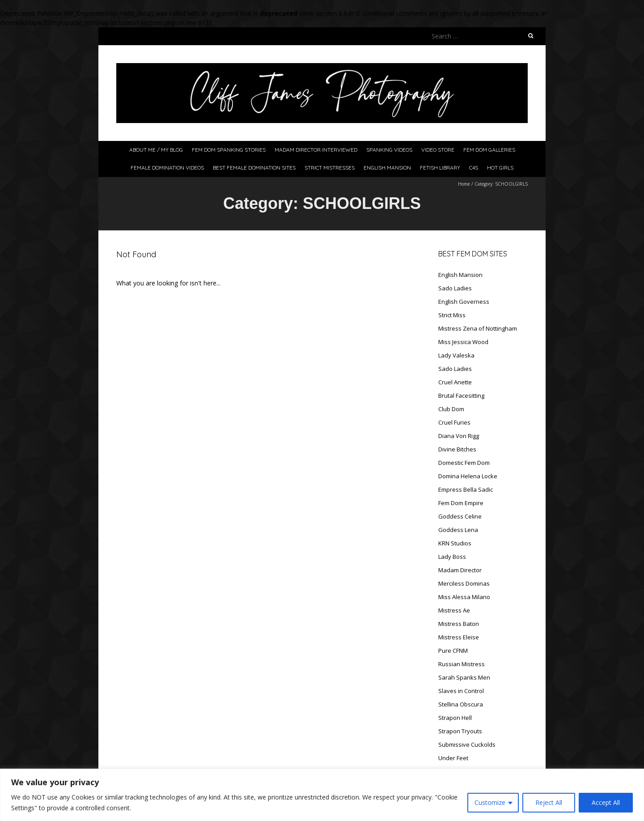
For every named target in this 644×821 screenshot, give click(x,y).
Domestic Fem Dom (464, 463)
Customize (490, 802)
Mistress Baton (459, 624)
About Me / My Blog (156, 150)
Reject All (549, 802)
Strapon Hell (455, 718)
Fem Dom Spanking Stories (229, 150)
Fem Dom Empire (461, 503)
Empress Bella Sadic (466, 489)
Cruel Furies (454, 422)
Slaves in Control (461, 691)
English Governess (464, 302)
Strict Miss (452, 315)
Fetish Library (440, 168)
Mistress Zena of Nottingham (478, 328)
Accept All (606, 802)
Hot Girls (500, 168)
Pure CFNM (453, 651)
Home (464, 184)
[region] (322, 795)
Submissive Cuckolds (467, 744)
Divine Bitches (457, 449)
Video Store (438, 150)
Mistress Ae (454, 610)
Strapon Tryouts (460, 731)
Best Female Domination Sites (254, 168)
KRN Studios (455, 543)
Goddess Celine (460, 516)
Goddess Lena (458, 530)
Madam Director (460, 570)
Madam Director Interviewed (316, 150)
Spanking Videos (389, 150)
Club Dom (451, 409)
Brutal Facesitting (461, 396)
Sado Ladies (455, 288)
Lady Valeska (456, 355)
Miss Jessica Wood (463, 342)
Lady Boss (452, 557)
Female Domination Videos (167, 168)
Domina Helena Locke (468, 476)
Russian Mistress (462, 664)
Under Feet (453, 758)
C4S (474, 168)
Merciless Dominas (464, 583)
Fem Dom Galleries (489, 150)
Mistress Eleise (459, 637)
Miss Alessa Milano (464, 597)
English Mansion (387, 168)
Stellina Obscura (461, 704)
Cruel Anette (455, 382)
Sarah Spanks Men (464, 677)
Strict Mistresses (330, 168)
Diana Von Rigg (459, 436)
